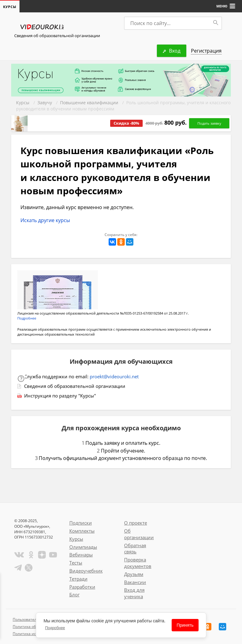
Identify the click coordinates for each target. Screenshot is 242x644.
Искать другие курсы (45, 220)
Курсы (23, 103)
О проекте (136, 523)
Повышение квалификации (89, 103)
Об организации (139, 534)
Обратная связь (135, 549)
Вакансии (135, 582)
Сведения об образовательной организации (57, 36)
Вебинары (81, 555)
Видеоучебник (86, 571)
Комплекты (82, 531)
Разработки (82, 587)
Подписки (81, 523)
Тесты (76, 563)
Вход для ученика (134, 593)
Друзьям (134, 574)
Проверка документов (138, 563)
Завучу (45, 103)
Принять (185, 625)
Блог (74, 595)
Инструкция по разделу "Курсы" (60, 396)
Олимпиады (83, 547)
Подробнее (27, 318)
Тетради (78, 579)
